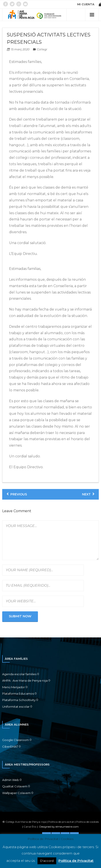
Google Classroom (16, 740)
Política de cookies (87, 822)
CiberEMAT (10, 747)
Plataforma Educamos (18, 694)
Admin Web (11, 780)
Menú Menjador (14, 687)
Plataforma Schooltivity (19, 700)
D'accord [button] (47, 861)
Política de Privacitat (76, 861)
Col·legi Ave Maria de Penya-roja (26, 822)
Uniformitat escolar (16, 707)
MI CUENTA (86, 4)
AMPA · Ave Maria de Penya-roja (25, 680)
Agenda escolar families (19, 674)
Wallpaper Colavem (16, 793)
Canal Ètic (30, 827)
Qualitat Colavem (15, 786)
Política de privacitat (61, 822)
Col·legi (42, 49)
